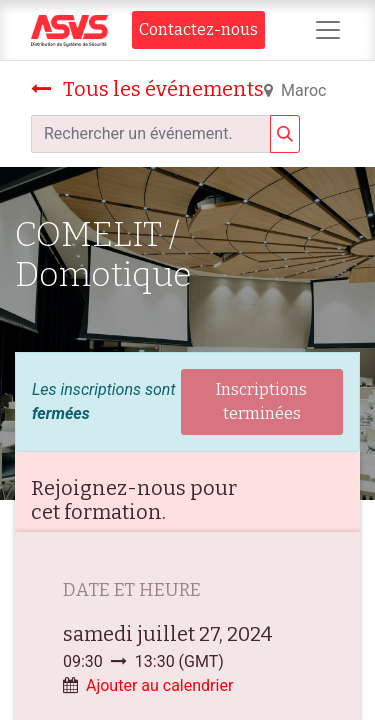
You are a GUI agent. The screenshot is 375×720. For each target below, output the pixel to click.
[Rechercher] (285, 134)
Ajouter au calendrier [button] (159, 685)
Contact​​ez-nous (198, 29)
